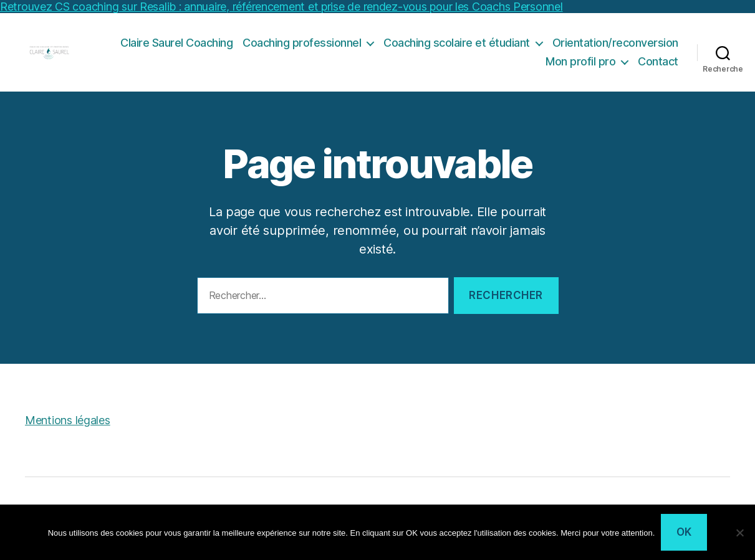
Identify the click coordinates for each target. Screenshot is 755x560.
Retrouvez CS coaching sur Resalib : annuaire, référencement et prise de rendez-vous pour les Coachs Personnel (281, 7)
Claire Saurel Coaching (176, 49)
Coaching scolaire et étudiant (457, 49)
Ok (684, 532)
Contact (658, 68)
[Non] (739, 533)
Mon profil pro (580, 68)
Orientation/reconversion (615, 49)
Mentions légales (68, 433)
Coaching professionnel (302, 49)
